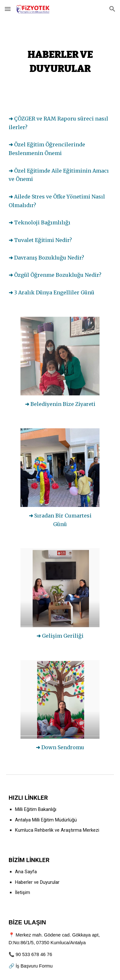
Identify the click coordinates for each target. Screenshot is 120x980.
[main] (60, 60)
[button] (8, 9)
